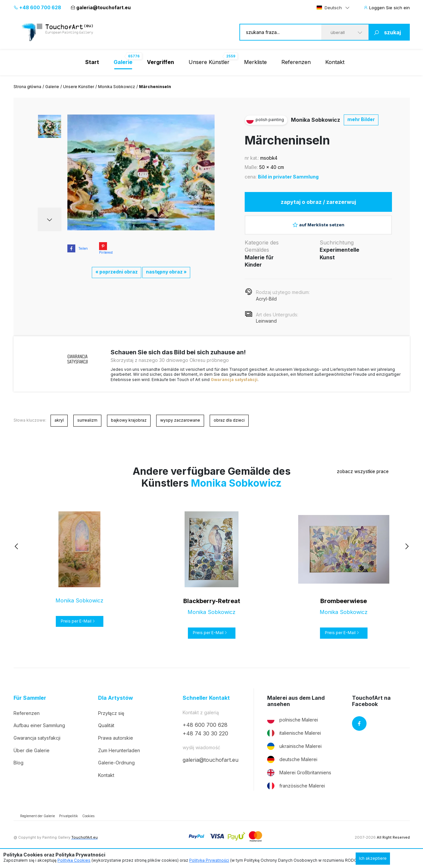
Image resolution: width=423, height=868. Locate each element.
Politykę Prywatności (209, 860)
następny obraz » (166, 272)
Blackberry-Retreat (212, 608)
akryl (59, 427)
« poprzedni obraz (117, 272)
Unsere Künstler (209, 62)
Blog (18, 770)
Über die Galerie (32, 758)
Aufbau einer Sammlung (39, 733)
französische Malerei (296, 793)
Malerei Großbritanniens (299, 780)
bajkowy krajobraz (129, 427)
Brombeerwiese (344, 608)
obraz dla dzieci (229, 427)
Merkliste (255, 62)
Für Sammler (30, 705)
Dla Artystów (116, 705)
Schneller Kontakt (206, 705)
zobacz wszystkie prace (343, 479)
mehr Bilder (361, 119)
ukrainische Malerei (294, 754)
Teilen (78, 248)
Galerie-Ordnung (116, 770)
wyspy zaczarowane (180, 427)
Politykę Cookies (74, 860)
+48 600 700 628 (37, 7)
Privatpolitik (69, 823)
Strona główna (27, 87)
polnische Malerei (293, 727)
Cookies (88, 823)
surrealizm (87, 427)
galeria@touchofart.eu (101, 7)
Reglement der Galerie (37, 823)
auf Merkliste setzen (318, 229)
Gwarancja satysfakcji (234, 387)
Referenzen (296, 62)
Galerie (52, 87)
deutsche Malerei (292, 767)
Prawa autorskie (116, 745)
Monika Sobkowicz (117, 87)
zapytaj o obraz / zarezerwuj (318, 203)
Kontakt (335, 62)
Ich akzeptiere (373, 858)
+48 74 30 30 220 (205, 741)
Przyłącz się (111, 720)
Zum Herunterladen (119, 758)
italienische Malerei (294, 740)
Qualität (106, 733)
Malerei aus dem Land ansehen (296, 708)
